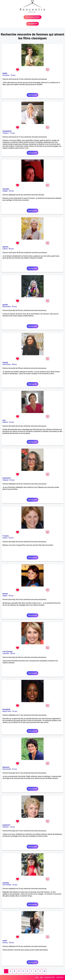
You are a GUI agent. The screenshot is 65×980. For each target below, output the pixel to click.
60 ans (11, 191)
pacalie (5, 305)
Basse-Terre (7, 711)
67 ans (15, 769)
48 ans (14, 364)
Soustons (6, 75)
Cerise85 (6, 189)
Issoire (5, 538)
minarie (5, 362)
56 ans (14, 307)
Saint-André (7, 769)
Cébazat (5, 480)
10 (44, 971)
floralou (5, 594)
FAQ (37, 977)
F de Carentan (8, 652)
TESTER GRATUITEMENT (33, 17)
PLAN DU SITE (50, 977)
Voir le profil (32, 95)
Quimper (6, 827)
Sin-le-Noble (7, 885)
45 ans (12, 480)
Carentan (6, 653)
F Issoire (6, 536)
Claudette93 (7, 131)
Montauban (7, 307)
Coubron (6, 133)
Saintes (5, 422)
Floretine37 (7, 478)
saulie (5, 941)
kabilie (5, 73)
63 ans (12, 422)
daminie (5, 247)
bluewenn (6, 767)
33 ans (15, 885)
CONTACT (60, 977)
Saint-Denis (7, 364)
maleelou (6, 883)
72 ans (12, 133)
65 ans (11, 596)
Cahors (5, 249)
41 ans (15, 711)
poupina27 (6, 825)
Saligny (5, 191)
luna (4, 420)
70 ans (13, 75)
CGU (41, 977)
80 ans (11, 249)
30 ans (12, 943)
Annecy (5, 943)
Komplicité (6, 709)
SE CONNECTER (32, 24)
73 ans (12, 827)
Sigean (5, 596)
